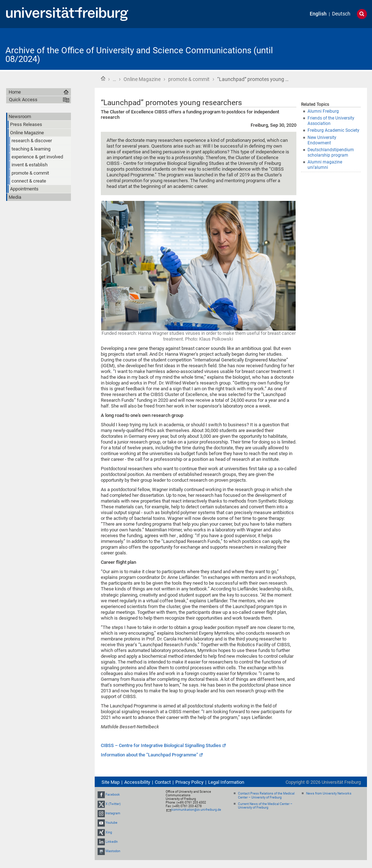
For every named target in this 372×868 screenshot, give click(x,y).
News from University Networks (329, 793)
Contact (163, 782)
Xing (109, 832)
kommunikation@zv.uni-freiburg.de (196, 810)
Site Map (111, 782)
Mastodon (113, 851)
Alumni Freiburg (323, 111)
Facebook (113, 795)
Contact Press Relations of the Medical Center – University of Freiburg (266, 795)
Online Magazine (142, 79)
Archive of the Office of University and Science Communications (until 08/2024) (139, 55)
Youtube (111, 823)
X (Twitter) (113, 804)
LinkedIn (112, 842)
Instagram (113, 813)
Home (103, 78)
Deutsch (341, 14)
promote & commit (189, 79)
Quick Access (23, 100)
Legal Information (226, 782)
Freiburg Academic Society (333, 130)
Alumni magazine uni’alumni (325, 165)
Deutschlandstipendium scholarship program (331, 152)
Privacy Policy (189, 782)
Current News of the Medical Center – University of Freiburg (265, 806)
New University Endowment (322, 140)
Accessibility (137, 782)
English (318, 14)
